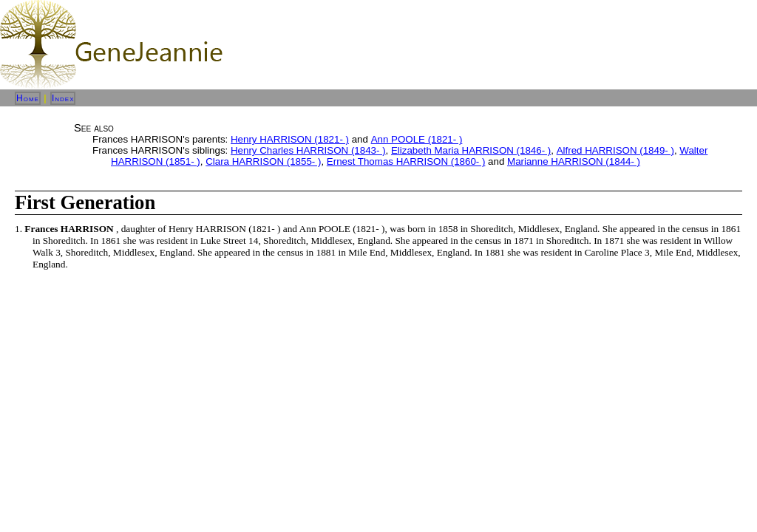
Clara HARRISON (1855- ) (263, 161)
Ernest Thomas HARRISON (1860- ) (406, 161)
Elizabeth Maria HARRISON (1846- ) (471, 150)
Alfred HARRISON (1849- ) (615, 150)
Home (28, 98)
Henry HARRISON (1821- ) (290, 139)
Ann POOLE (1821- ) (417, 139)
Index (63, 98)
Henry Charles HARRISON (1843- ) (308, 150)
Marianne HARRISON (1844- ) (574, 161)
